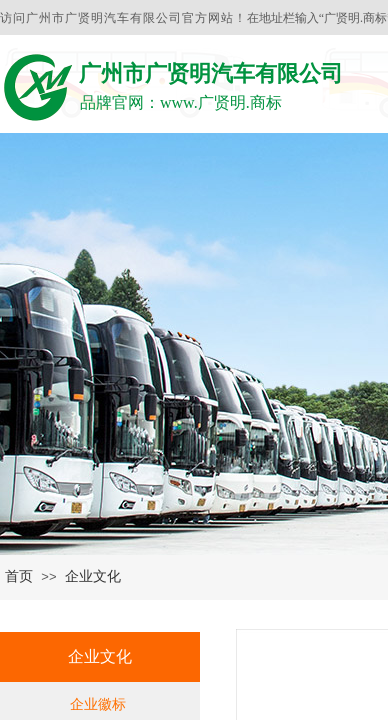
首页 (19, 576)
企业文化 (93, 576)
